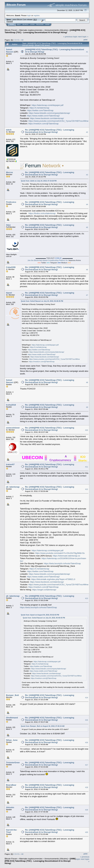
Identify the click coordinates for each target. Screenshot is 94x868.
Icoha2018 (11, 405)
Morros (9, 172)
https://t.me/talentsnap (39, 108)
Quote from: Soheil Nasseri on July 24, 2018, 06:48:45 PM (42, 301)
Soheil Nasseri (10, 51)
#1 (87, 52)
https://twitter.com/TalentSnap (40, 110)
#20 (87, 832)
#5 (87, 227)
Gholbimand (12, 718)
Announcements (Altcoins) (56, 30)
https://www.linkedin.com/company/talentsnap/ (49, 113)
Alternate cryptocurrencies (31, 30)
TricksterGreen (13, 763)
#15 (87, 720)
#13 (87, 598)
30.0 (35, 20)
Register (40, 24)
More (47, 24)
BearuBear (11, 785)
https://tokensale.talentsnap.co (66, 556)
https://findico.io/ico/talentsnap (42, 213)
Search (25, 24)
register (36, 15)
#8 (87, 382)
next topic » (83, 37)
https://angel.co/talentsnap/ (44, 590)
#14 (87, 698)
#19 (87, 810)
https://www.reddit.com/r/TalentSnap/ (43, 116)
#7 (87, 295)
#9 (87, 407)
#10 (87, 430)
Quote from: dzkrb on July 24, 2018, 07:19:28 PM (39, 181)
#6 (87, 270)
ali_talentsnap (13, 487)
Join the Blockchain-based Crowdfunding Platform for (54, 259)
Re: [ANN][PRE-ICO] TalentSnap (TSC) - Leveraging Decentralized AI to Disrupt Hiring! (50, 131)
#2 (87, 132)
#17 (87, 765)
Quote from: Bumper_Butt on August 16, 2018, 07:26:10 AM (43, 726)
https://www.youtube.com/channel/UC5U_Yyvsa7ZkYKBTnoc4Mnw (58, 121)
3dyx (8, 225)
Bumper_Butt (12, 695)
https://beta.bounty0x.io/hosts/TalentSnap (62, 563)
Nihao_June (12, 740)
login (29, 15)
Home (12, 24)
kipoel (9, 293)
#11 (87, 467)
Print (85, 40)
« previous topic (70, 37)
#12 (87, 489)
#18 (87, 787)
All (22, 40)
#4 (87, 204)
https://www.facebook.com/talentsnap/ (47, 118)
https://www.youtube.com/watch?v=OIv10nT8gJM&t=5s (60, 553)
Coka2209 (11, 267)
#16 (87, 742)
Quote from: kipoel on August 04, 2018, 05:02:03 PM (40, 615)
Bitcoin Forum (11, 30)
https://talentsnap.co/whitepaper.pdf (48, 105)
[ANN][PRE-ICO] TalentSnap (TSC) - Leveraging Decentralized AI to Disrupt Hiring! (45, 31)
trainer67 (10, 464)
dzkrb (9, 130)
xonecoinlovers (13, 428)
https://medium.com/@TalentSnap (43, 124)
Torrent (10, 21)
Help (19, 24)
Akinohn (10, 807)
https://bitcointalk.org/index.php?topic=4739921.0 (53, 579)
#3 (87, 175)
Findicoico (11, 202)
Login (32, 24)
